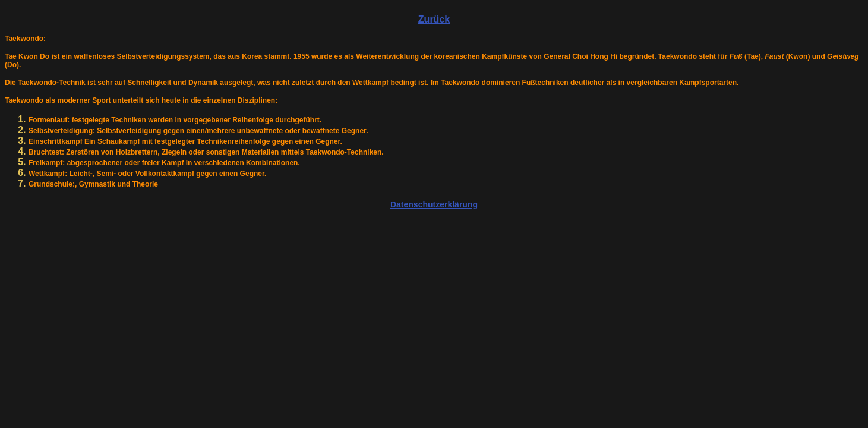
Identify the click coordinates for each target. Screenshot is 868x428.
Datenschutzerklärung (434, 204)
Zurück (434, 19)
